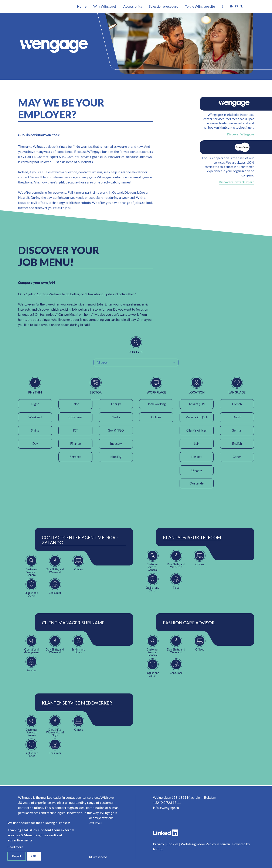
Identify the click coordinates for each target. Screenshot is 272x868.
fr (237, 6)
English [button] (237, 444)
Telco (76, 404)
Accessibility (133, 6)
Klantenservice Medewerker (77, 703)
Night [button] (35, 404)
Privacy (159, 844)
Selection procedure (164, 6)
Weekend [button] (35, 417)
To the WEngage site (200, 6)
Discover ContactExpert (236, 182)
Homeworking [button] (156, 404)
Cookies (172, 844)
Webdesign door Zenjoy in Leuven (205, 844)
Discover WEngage (240, 134)
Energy (116, 404)
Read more (15, 847)
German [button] (237, 430)
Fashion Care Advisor (189, 623)
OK (34, 856)
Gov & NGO (116, 430)
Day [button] (35, 444)
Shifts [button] (35, 430)
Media (116, 417)
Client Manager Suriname (73, 623)
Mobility (116, 457)
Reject (17, 856)
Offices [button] (156, 417)
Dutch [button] (237, 417)
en (232, 6)
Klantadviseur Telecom (192, 537)
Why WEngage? (105, 6)
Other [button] (237, 457)
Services (75, 457)
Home (82, 6)
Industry (116, 444)
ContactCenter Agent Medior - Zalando (80, 540)
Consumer (76, 417)
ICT (76, 430)
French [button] (237, 404)
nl (242, 6)
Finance (76, 444)
